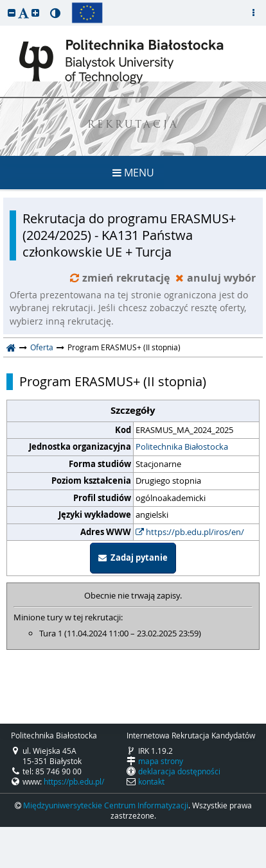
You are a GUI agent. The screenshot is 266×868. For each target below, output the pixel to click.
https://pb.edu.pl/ (74, 781)
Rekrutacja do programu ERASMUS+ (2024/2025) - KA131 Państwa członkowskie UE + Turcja (129, 235)
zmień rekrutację (121, 278)
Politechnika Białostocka (182, 447)
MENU (133, 173)
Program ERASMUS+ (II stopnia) (113, 382)
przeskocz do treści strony (3, 3)
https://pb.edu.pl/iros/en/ (190, 532)
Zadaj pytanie (133, 557)
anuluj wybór (216, 278)
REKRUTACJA (133, 125)
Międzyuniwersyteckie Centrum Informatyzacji (106, 805)
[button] (12, 13)
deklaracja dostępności (179, 771)
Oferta (42, 347)
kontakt (151, 781)
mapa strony (161, 761)
